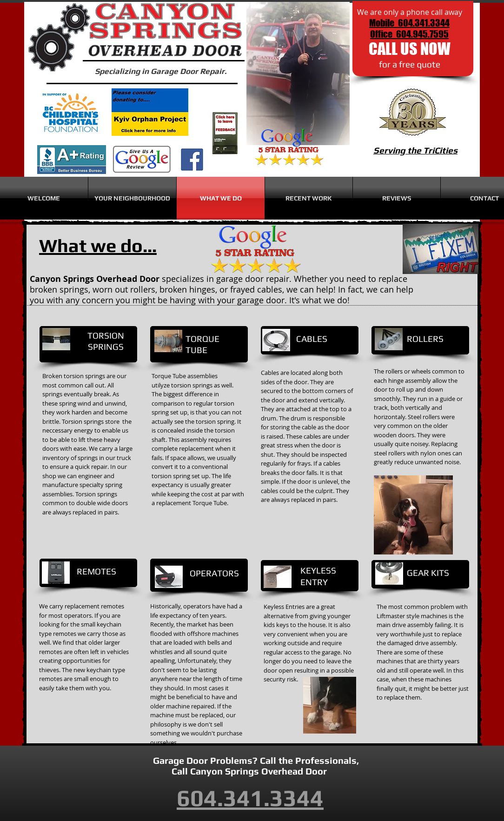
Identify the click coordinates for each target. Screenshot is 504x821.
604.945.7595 (422, 34)
